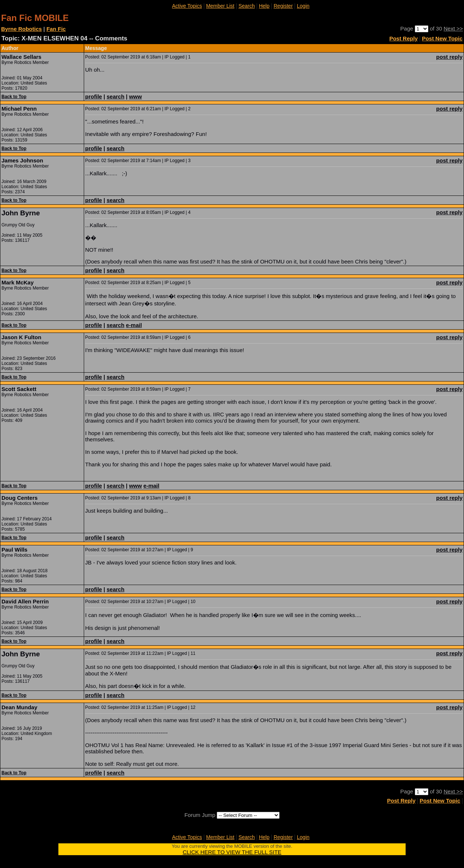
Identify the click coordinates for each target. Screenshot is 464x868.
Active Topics (187, 6)
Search (247, 6)
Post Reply (404, 38)
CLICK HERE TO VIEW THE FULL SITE (232, 852)
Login (303, 6)
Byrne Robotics (21, 29)
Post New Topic (442, 38)
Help (264, 6)
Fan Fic (56, 29)
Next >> (453, 28)
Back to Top (14, 97)
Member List (220, 6)
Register (283, 6)
